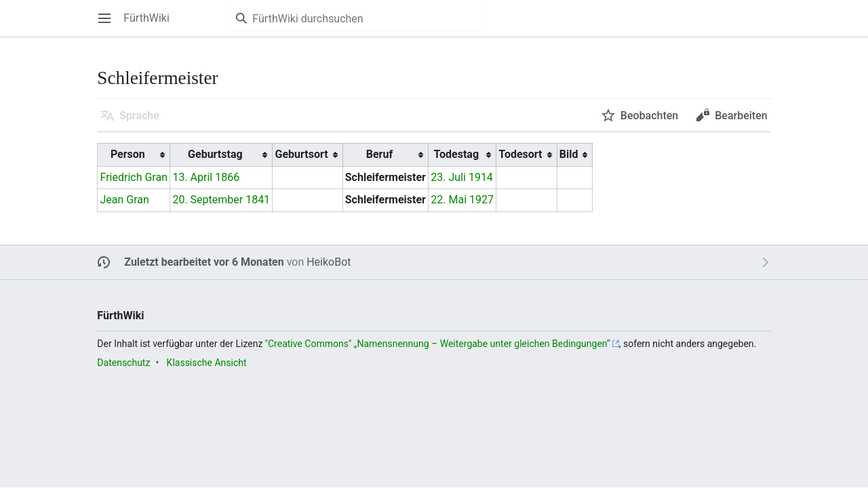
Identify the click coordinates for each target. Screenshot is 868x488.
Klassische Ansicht (207, 363)
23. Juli (448, 177)
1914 (481, 177)
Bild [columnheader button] (569, 154)
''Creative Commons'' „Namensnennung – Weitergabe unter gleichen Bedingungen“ (438, 344)
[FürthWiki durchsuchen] (356, 18)
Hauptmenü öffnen (109, 25)
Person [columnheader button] (128, 154)
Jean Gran (125, 200)
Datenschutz (123, 363)
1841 (258, 200)
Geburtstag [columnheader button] (215, 154)
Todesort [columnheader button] (520, 154)
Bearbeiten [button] (741, 116)
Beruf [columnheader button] (379, 154)
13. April (192, 177)
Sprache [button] (139, 116)
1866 (227, 177)
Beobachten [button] (649, 116)
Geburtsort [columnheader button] (301, 154)
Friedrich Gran (134, 177)
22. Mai (449, 200)
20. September (208, 200)
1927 (481, 200)
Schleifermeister (386, 177)
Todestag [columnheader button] (456, 154)
